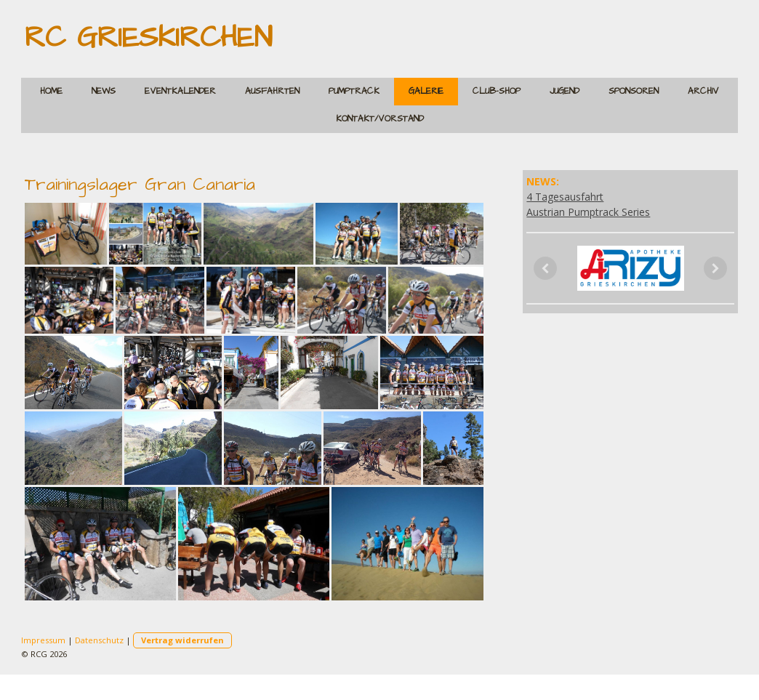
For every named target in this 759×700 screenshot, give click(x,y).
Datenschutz (99, 640)
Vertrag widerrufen (182, 640)
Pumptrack (354, 91)
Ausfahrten (272, 91)
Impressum (43, 640)
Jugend (565, 91)
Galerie (426, 91)
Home (51, 91)
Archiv (703, 91)
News (104, 91)
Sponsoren (634, 91)
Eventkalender (180, 91)
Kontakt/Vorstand (380, 119)
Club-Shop (497, 91)
